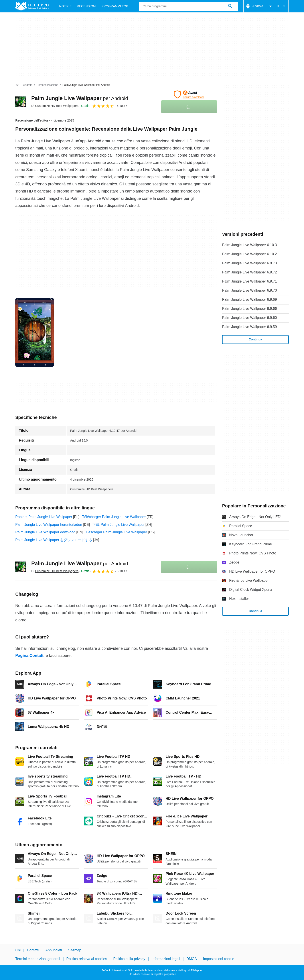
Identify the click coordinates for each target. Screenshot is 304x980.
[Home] (17, 85)
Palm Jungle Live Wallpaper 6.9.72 (250, 272)
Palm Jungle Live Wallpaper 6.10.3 (250, 245)
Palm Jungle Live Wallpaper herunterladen (49, 525)
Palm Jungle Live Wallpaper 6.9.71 (250, 281)
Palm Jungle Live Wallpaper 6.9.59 (250, 327)
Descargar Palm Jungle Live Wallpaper (116, 532)
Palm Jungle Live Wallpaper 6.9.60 (250, 318)
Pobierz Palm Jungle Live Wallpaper (44, 517)
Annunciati (54, 950)
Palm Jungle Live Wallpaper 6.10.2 (250, 254)
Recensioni (86, 6)
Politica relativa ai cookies (87, 959)
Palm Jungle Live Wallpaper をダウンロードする (54, 540)
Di (55, 106)
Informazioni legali (166, 959)
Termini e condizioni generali (38, 959)
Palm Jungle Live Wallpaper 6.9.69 (250, 299)
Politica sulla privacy (129, 959)
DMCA (192, 959)
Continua (256, 339)
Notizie (65, 6)
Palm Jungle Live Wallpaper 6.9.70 (250, 290)
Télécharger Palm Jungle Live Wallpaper (114, 517)
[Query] (188, 6)
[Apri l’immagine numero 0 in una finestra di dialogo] (35, 332)
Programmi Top (115, 6)
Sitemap (75, 950)
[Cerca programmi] (230, 6)
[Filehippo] (32, 6)
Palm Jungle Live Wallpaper (80, 98)
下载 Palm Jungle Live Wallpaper (118, 525)
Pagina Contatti (30, 656)
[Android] (28, 85)
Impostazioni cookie (219, 959)
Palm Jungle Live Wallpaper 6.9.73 (250, 263)
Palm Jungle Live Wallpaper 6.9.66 (250, 309)
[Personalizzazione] (47, 85)
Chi (18, 950)
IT (282, 6)
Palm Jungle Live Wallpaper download (45, 532)
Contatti (33, 950)
